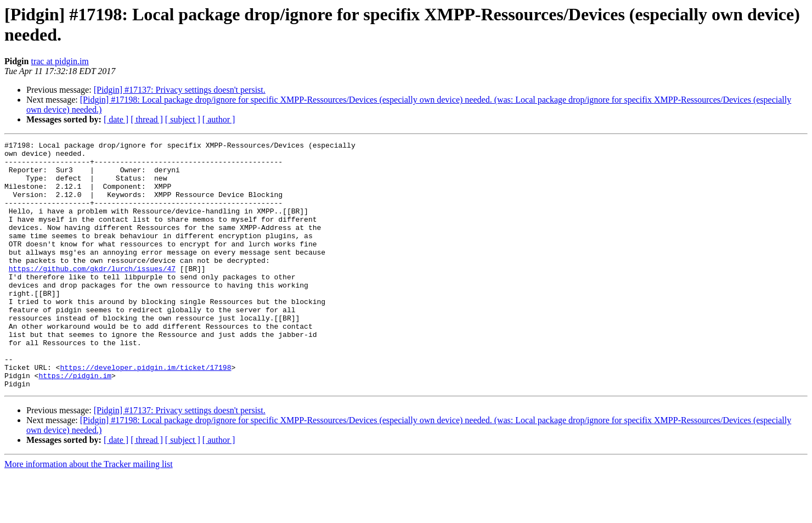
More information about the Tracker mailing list (89, 513)
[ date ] (116, 119)
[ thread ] (147, 119)
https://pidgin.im (75, 423)
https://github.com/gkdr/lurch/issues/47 (92, 295)
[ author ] (219, 119)
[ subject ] (183, 119)
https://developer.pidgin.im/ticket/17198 (145, 413)
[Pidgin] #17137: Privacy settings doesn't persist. (180, 90)
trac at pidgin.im (60, 61)
